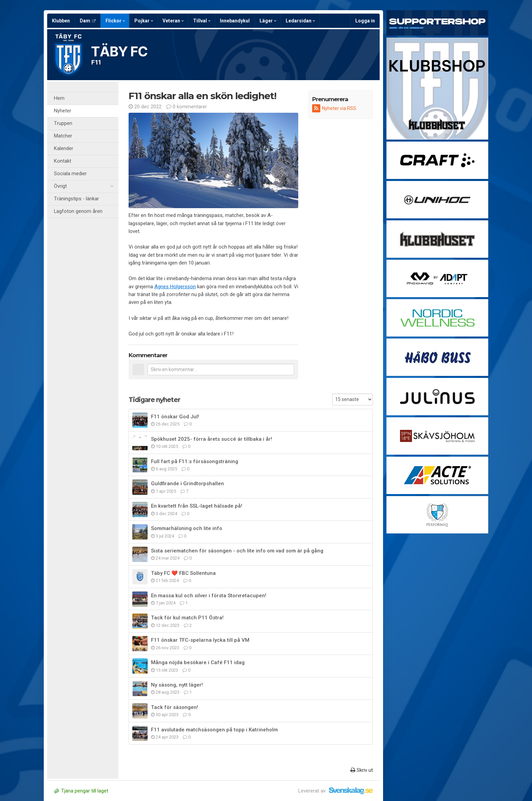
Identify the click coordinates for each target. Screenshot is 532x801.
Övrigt (84, 186)
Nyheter (63, 111)
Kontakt (63, 161)
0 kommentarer (187, 107)
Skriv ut (362, 770)
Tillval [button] (202, 21)
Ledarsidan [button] (300, 21)
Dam (88, 21)
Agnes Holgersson (175, 287)
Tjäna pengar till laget (81, 791)
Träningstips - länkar (77, 199)
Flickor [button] (115, 21)
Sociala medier (70, 174)
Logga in (365, 21)
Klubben (61, 21)
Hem (59, 98)
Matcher (63, 136)
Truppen (63, 123)
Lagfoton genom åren (78, 211)
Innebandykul (235, 21)
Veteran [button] (173, 21)
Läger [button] (268, 21)
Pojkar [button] (144, 21)
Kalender (64, 149)
